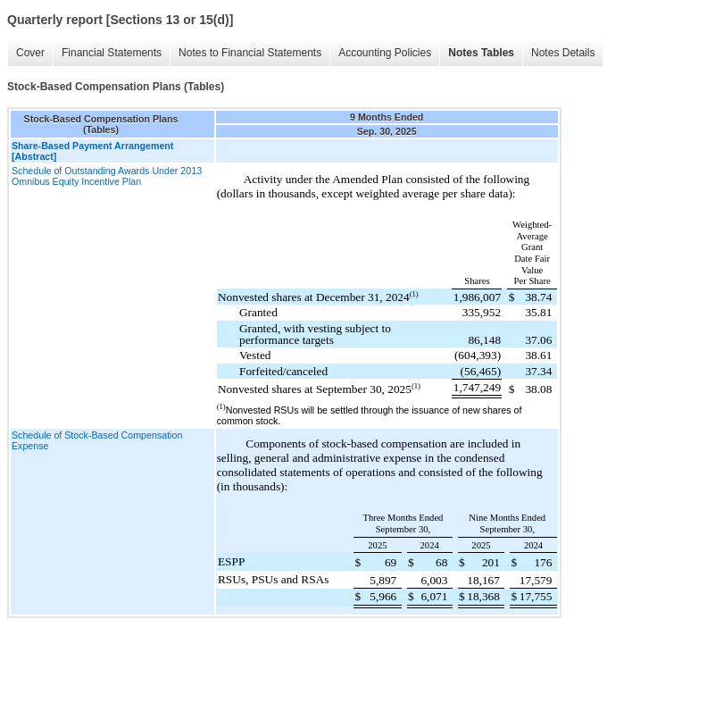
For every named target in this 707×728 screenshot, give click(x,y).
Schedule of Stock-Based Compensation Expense (97, 440)
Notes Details (563, 53)
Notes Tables (481, 53)
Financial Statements (112, 53)
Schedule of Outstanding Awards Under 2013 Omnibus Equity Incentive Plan (107, 176)
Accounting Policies (385, 53)
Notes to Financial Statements (250, 53)
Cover (30, 53)
